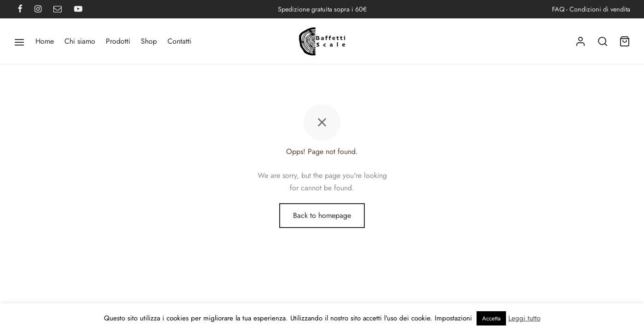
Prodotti (118, 41)
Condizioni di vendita (600, 9)
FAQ (558, 9)
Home (45, 41)
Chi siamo (80, 41)
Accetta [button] (491, 318)
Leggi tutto (524, 318)
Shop (149, 41)
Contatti (179, 41)
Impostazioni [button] (453, 318)
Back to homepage (322, 215)
